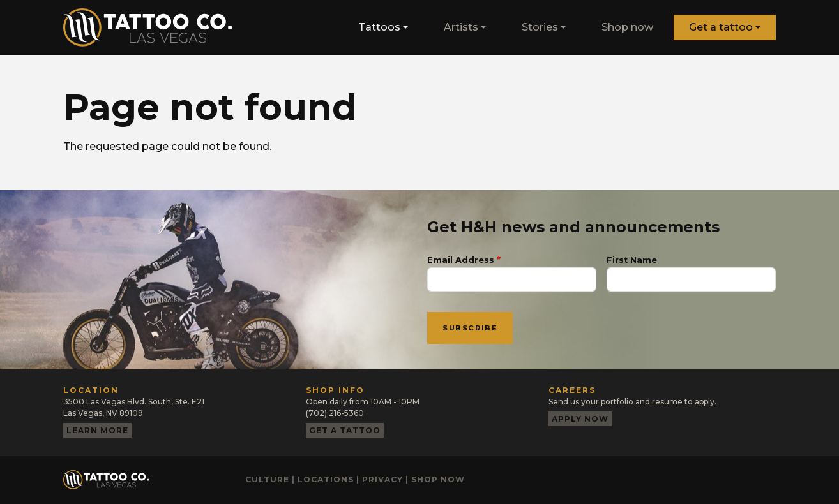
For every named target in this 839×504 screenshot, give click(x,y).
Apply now (580, 419)
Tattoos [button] (379, 27)
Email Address (461, 260)
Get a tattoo (721, 27)
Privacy (382, 479)
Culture (267, 479)
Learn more (97, 430)
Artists (461, 27)
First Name (632, 260)
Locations (326, 479)
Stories (540, 27)
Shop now (627, 27)
